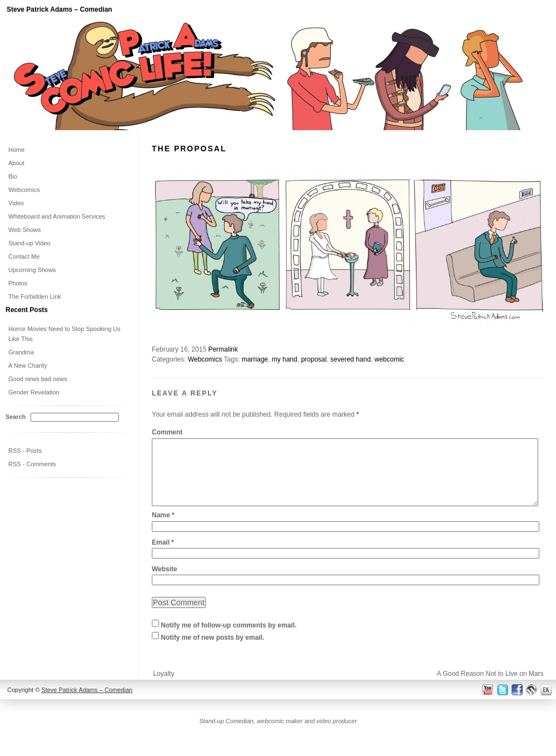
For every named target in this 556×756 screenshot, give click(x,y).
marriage (255, 359)
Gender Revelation (34, 392)
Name (163, 528)
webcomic (389, 359)
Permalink (223, 349)
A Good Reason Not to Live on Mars (490, 687)
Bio (13, 176)
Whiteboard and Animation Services (57, 216)
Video (16, 203)
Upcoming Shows (32, 270)
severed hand (351, 359)
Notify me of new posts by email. (212, 651)
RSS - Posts (25, 451)
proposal (314, 359)
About (16, 163)
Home (16, 150)
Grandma (21, 352)
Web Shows (25, 230)
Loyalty (163, 687)
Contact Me (24, 256)
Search (16, 417)
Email (163, 556)
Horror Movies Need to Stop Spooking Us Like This (64, 334)
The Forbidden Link (35, 297)
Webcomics (205, 359)
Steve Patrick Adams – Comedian (59, 9)
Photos (18, 283)
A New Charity (28, 365)
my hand (285, 359)
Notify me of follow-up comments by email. (229, 639)
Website (165, 582)
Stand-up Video (29, 243)
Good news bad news (38, 379)
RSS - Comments (32, 464)
